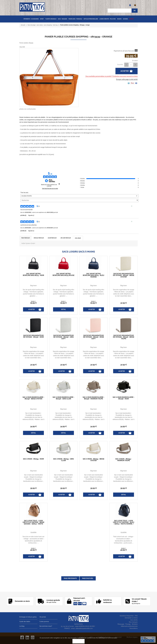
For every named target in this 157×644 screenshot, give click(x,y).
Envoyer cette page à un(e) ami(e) (127, 79)
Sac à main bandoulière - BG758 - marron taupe (94, 398)
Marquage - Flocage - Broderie (128, 624)
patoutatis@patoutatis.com (84, 628)
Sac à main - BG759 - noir (33, 459)
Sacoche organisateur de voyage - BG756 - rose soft (94, 337)
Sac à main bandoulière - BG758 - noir (124, 398)
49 (33, 550)
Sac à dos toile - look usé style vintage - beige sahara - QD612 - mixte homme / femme (33, 523)
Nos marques (133, 622)
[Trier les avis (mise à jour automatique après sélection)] (80, 196)
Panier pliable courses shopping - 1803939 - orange (78, 37)
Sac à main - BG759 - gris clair (64, 460)
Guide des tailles (25, 622)
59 (33, 548)
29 (33, 303)
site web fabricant (66, 238)
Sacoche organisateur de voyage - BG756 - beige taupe (124, 337)
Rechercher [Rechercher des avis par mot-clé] (78, 200)
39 (33, 301)
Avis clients (134, 620)
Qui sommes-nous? (46, 626)
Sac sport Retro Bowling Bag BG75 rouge (63, 275)
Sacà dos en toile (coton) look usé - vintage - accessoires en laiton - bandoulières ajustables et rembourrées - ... (33, 540)
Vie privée (43, 617)
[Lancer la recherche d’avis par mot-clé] (137, 200)
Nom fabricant (26, 238)
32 (124, 303)
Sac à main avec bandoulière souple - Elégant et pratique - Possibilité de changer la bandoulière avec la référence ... (33, 478)
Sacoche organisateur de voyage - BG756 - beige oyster (124, 275)
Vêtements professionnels (129, 626)
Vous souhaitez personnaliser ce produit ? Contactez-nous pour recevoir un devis (111, 76)
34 (33, 426)
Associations (134, 628)
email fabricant (52, 238)
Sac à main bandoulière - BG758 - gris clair (64, 398)
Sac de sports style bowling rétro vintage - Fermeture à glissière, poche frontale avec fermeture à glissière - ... (33, 293)
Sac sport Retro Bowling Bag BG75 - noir (33, 275)
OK (78, 641)
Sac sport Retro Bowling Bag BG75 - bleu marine (94, 275)
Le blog (22, 626)
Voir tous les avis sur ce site (50, 189)
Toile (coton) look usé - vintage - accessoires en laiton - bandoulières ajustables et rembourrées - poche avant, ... (124, 540)
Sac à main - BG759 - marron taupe (124, 460)
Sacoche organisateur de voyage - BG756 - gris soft (63, 337)
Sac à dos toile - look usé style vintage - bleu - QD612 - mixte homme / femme (124, 523)
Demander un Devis (131, 618)
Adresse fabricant (39, 238)
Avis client (78, 238)
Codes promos (44, 622)
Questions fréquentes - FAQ (129, 616)
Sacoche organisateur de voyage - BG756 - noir (33, 336)
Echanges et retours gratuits (28, 617)
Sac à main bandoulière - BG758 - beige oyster (33, 398)
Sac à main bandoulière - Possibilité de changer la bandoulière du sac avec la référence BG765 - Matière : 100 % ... (33, 417)
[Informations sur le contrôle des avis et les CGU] (59, 184)
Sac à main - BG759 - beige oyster (94, 460)
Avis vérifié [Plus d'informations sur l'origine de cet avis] (135, 206)
